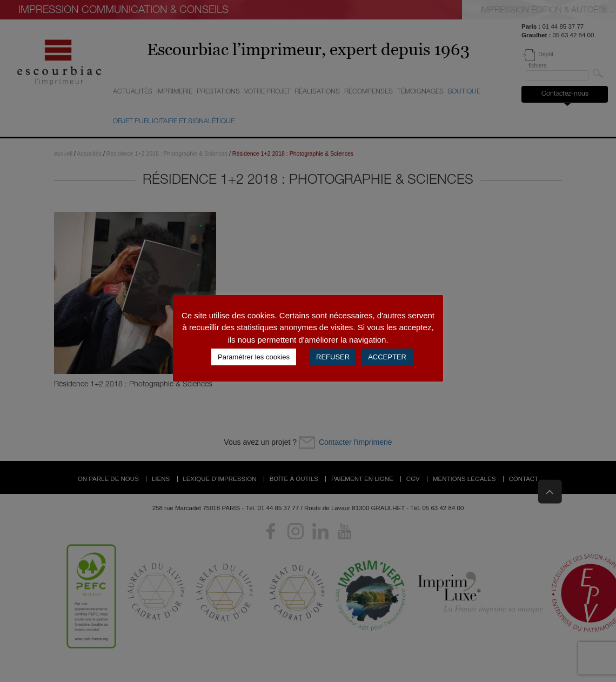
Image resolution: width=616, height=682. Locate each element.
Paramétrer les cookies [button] (254, 357)
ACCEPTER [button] (387, 357)
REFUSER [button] (333, 357)
